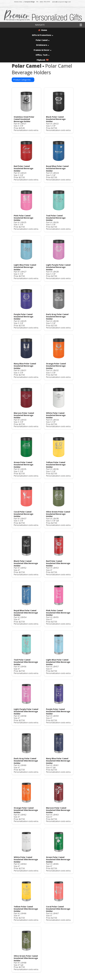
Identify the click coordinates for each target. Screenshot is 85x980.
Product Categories (23, 80)
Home (43, 30)
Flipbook (43, 60)
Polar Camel (43, 40)
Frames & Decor (42, 50)
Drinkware (42, 45)
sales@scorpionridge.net (61, 2)
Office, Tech (42, 55)
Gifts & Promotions (42, 35)
